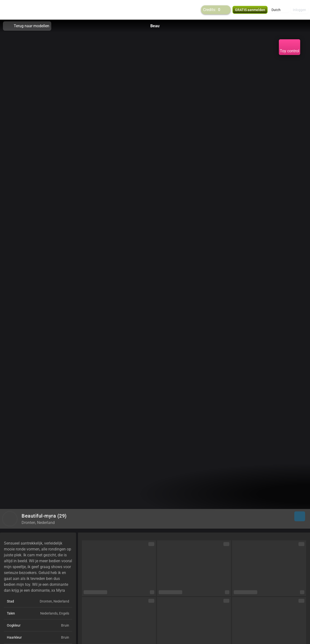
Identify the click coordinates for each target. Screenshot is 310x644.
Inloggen (299, 10)
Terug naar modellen (27, 26)
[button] (279, 10)
